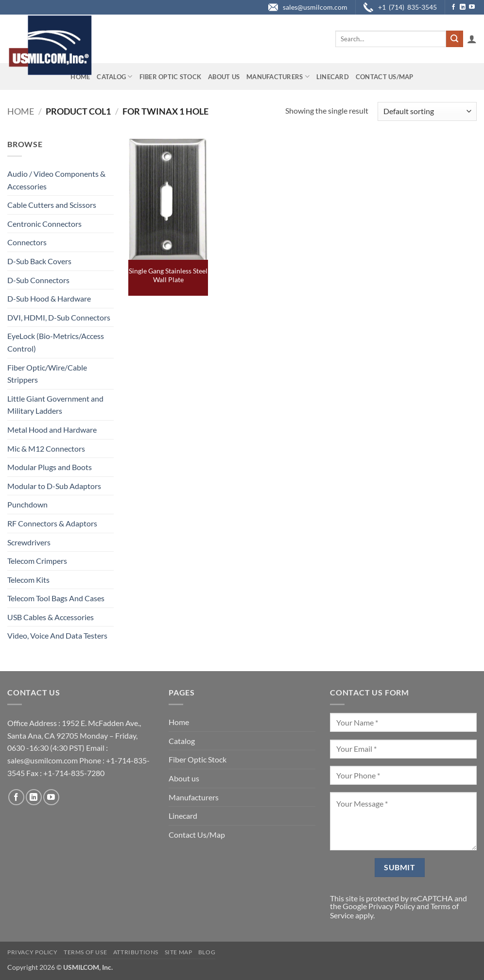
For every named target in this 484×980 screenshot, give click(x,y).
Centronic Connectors (44, 224)
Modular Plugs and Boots (50, 467)
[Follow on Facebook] (453, 7)
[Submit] (454, 39)
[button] (472, 39)
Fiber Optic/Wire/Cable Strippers (47, 374)
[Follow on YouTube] (472, 7)
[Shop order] (427, 111)
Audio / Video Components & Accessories (56, 180)
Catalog (114, 76)
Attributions (136, 952)
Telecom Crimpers (37, 561)
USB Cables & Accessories (51, 617)
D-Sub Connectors (38, 280)
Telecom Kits (28, 580)
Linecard (333, 77)
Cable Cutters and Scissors (52, 205)
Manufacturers (278, 76)
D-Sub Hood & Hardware (49, 298)
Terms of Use (85, 952)
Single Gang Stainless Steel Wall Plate (168, 275)
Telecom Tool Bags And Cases (56, 598)
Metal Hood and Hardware (52, 430)
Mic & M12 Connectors (46, 448)
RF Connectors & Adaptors (52, 523)
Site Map (179, 952)
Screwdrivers (29, 542)
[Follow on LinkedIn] (463, 7)
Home (80, 77)
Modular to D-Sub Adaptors (54, 486)
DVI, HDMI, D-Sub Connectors (59, 317)
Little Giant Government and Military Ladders (55, 405)
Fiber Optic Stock (170, 77)
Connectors (27, 242)
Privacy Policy (392, 906)
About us (224, 77)
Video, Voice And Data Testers (57, 635)
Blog (207, 952)
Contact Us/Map (385, 77)
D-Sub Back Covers (39, 261)
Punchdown (27, 504)
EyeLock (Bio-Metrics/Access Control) (56, 342)
